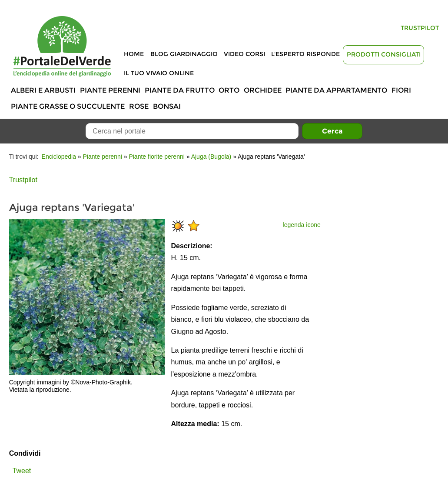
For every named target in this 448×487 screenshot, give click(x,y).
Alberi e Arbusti (43, 90)
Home (134, 54)
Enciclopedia (59, 157)
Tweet (22, 471)
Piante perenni (110, 90)
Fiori (401, 90)
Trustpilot (420, 28)
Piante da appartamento (336, 90)
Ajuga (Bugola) (211, 157)
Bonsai (167, 106)
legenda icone (302, 225)
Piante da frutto (180, 90)
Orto (229, 90)
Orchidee (263, 90)
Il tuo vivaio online (159, 73)
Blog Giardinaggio (184, 54)
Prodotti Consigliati (384, 54)
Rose (139, 106)
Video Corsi (244, 54)
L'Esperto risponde (305, 54)
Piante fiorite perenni (156, 157)
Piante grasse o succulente (68, 106)
